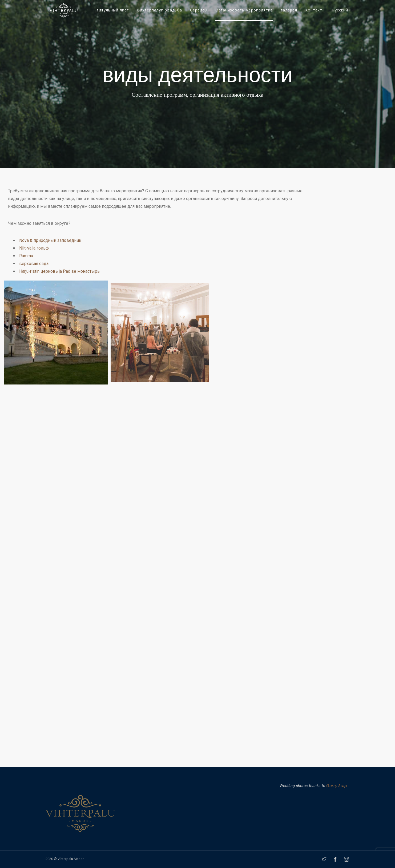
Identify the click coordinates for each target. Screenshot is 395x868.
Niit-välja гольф (34, 248)
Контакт (314, 10)
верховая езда (34, 264)
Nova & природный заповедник (50, 240)
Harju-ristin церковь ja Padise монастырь (59, 271)
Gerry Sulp (337, 786)
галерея (289, 10)
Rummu (26, 256)
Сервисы (199, 10)
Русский (340, 10)
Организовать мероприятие (244, 10)
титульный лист (113, 10)
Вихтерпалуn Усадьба (160, 10)
